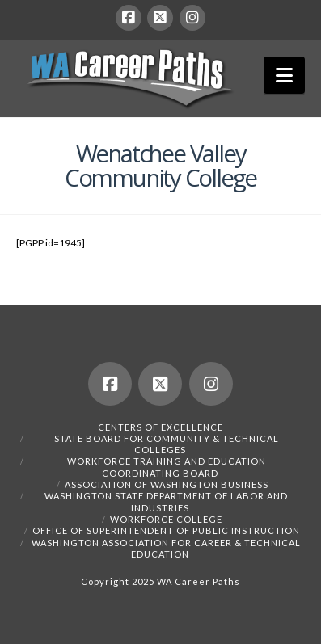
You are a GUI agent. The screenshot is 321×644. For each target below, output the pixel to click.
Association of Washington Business (167, 484)
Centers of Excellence (160, 427)
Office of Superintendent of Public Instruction (166, 530)
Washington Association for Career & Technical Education (166, 548)
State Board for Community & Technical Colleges (167, 444)
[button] (284, 75)
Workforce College (166, 519)
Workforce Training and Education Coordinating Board (167, 467)
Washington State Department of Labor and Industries (166, 501)
